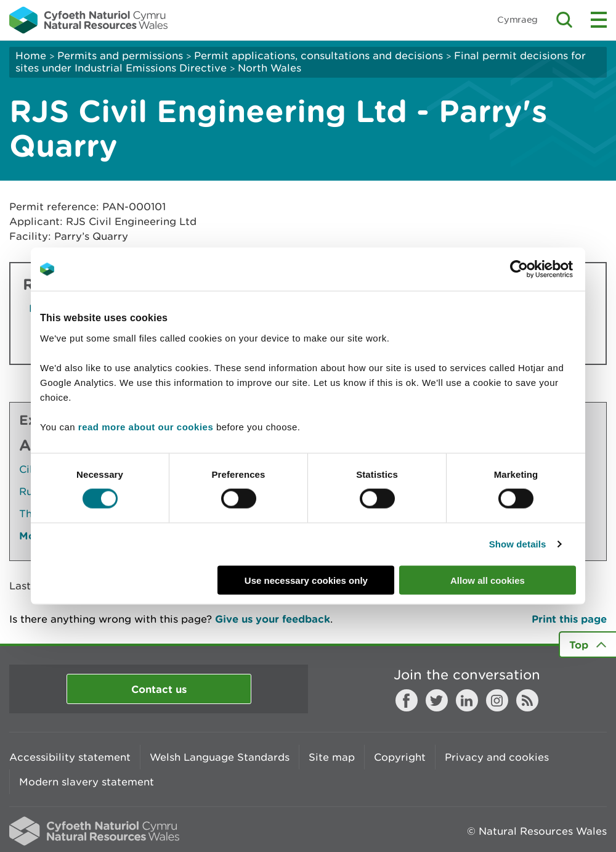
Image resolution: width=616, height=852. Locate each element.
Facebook (407, 700)
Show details (518, 544)
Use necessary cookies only (306, 580)
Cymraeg (517, 19)
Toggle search (564, 20)
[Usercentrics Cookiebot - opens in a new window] (540, 269)
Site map (332, 757)
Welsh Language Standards (220, 757)
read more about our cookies (146, 426)
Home (31, 55)
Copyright (400, 757)
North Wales (269, 68)
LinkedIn (467, 700)
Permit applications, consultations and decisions (318, 55)
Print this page (569, 619)
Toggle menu (599, 20)
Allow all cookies (488, 580)
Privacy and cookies (497, 757)
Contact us (159, 689)
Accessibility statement (70, 757)
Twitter (437, 700)
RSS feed (527, 700)
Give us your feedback (273, 619)
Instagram (497, 700)
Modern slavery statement (87, 782)
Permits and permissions (120, 55)
